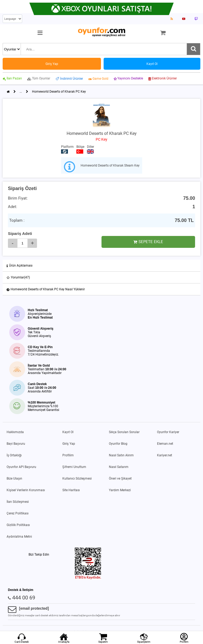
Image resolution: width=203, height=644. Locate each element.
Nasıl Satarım (119, 467)
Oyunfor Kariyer (168, 432)
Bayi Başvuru (16, 444)
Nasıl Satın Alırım (121, 455)
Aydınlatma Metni (19, 537)
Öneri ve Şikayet (120, 479)
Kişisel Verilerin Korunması (26, 490)
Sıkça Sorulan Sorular (124, 432)
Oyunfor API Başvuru (21, 467)
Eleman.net (165, 444)
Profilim (68, 455)
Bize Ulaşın (14, 479)
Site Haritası (71, 490)
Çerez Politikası (18, 513)
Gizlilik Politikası (18, 525)
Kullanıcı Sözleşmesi (77, 479)
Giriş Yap (69, 444)
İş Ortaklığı (14, 455)
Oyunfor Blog (118, 444)
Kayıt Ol (68, 432)
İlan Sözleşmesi (18, 502)
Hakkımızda (15, 432)
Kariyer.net (165, 455)
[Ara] (193, 49)
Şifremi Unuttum (74, 467)
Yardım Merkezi (120, 490)
